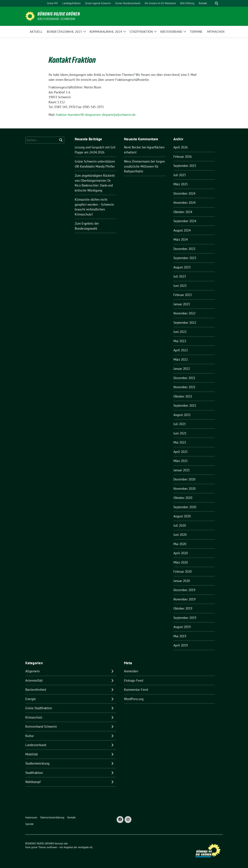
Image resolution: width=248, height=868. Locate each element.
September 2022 (185, 323)
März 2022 (181, 359)
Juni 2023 (180, 286)
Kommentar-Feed (136, 690)
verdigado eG (85, 847)
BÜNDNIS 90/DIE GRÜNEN (59, 14)
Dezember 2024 (184, 193)
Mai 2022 (180, 341)
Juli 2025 (180, 175)
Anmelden (131, 671)
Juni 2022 (180, 332)
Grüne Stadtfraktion (39, 708)
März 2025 (181, 184)
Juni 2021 (180, 433)
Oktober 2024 (183, 212)
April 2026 (181, 147)
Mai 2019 (180, 636)
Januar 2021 (182, 470)
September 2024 (185, 221)
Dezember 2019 (184, 590)
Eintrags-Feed (134, 680)
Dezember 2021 (184, 378)
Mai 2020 (180, 544)
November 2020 (184, 489)
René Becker (133, 147)
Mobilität (32, 754)
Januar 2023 (182, 304)
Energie (31, 699)
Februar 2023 (183, 295)
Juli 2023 (180, 276)
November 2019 (184, 599)
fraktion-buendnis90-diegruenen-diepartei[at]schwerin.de (96, 115)
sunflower (52, 847)
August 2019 (182, 627)
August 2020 (182, 516)
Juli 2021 (180, 424)
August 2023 (182, 267)
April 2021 (181, 452)
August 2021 (182, 415)
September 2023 (185, 258)
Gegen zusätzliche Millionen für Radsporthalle (144, 166)
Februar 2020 (183, 571)
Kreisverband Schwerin (56, 19)
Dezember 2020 (184, 479)
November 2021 (184, 387)
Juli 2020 (180, 525)
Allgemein (32, 671)
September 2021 (185, 405)
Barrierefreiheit (36, 690)
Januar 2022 (182, 369)
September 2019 (185, 618)
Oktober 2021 (183, 396)
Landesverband (36, 745)
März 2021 (181, 461)
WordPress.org (134, 699)
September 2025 (185, 166)
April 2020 (181, 553)
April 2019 (181, 645)
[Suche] (212, 3)
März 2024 (181, 239)
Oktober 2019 (183, 608)
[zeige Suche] (217, 3)
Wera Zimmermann (137, 161)
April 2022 (181, 350)
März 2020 (181, 562)
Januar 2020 (182, 581)
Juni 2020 (180, 535)
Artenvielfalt (34, 680)
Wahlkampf (33, 782)
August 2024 (182, 230)
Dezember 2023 (184, 249)
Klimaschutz (34, 717)
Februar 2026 (183, 157)
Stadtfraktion (34, 773)
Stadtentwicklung (37, 763)
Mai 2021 (180, 442)
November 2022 (184, 313)
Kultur (30, 736)
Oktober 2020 (183, 498)
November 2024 (184, 203)
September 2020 (185, 507)
